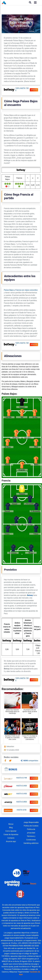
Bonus (13, 769)
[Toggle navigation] (35, 3)
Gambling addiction (31, 843)
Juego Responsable (31, 822)
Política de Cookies (31, 826)
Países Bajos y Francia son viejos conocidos (21, 290)
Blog (11, 828)
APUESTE (34, 90)
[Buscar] (30, 2)
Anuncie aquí (11, 841)
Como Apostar (11, 831)
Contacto (11, 838)
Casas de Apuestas (11, 834)
